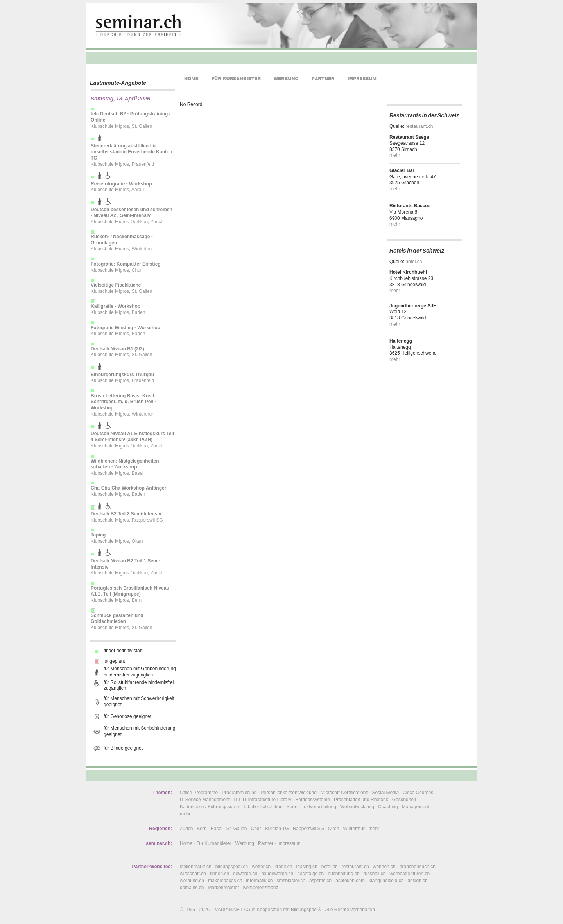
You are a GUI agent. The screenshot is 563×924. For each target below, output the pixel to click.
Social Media (385, 793)
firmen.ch (220, 874)
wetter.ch (261, 867)
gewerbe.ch (245, 874)
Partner (266, 843)
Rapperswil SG (308, 829)
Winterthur (354, 829)
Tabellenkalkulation (263, 807)
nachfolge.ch (310, 874)
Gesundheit (404, 800)
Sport (292, 807)
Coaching (388, 807)
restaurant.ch (419, 126)
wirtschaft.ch (193, 874)
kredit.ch (283, 867)
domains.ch (192, 888)
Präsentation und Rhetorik (361, 800)
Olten (334, 829)
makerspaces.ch (225, 881)
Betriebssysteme (313, 800)
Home (186, 843)
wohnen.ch (384, 867)
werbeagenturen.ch (410, 874)
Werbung (244, 843)
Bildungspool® (306, 910)
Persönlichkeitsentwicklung (289, 793)
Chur (256, 829)
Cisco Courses (418, 793)
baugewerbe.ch (277, 874)
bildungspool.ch (232, 867)
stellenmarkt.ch (196, 867)
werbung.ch (192, 881)
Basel (217, 829)
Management (416, 807)
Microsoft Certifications (344, 793)
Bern (202, 829)
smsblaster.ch (291, 881)
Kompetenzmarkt (261, 888)
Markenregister (223, 888)
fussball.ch (375, 874)
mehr (395, 155)
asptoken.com (350, 881)
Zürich (186, 829)
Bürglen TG (277, 829)
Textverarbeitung (319, 807)
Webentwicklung (357, 807)
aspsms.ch (320, 881)
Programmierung (239, 793)
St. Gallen (237, 829)
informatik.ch (259, 881)
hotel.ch (414, 262)
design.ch (417, 881)
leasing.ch (307, 867)
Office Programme (199, 793)
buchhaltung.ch (343, 874)
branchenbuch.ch (418, 867)
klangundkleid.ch (386, 881)
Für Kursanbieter (214, 843)
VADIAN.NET (229, 910)
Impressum (289, 843)
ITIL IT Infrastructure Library (262, 800)
